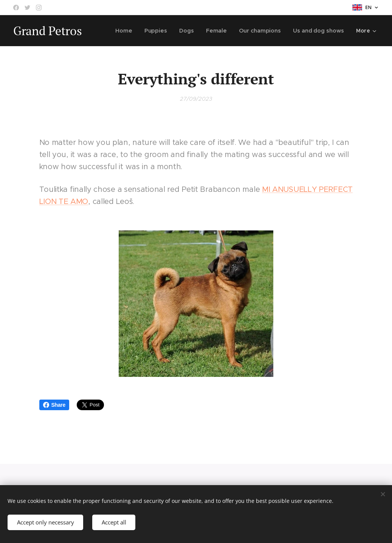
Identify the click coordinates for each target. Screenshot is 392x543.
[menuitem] (128, 31)
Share (54, 405)
